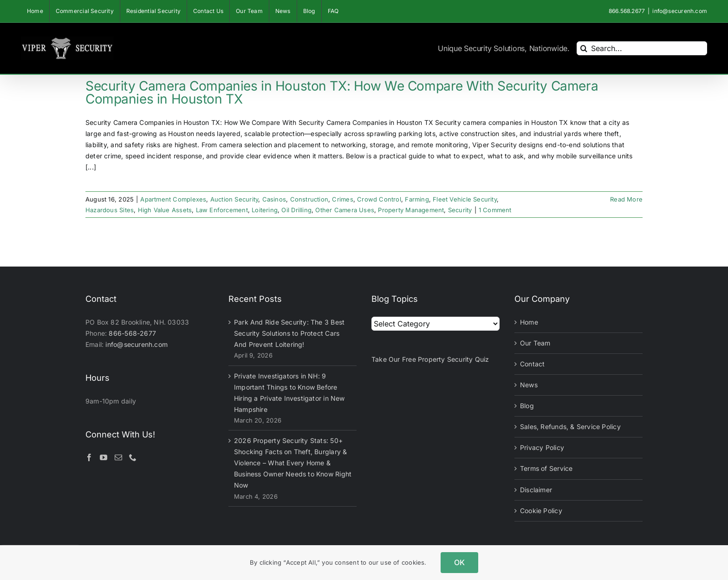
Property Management (411, 210)
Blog (527, 406)
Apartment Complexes (173, 199)
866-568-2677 (132, 333)
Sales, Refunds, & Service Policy (570, 427)
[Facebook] (89, 457)
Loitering (265, 210)
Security (460, 210)
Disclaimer (536, 490)
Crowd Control (379, 199)
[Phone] (133, 457)
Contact (532, 364)
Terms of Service (546, 468)
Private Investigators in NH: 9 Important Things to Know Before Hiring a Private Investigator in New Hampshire (289, 393)
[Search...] (642, 48)
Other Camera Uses (345, 210)
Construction (309, 199)
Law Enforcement (222, 210)
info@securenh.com (680, 11)
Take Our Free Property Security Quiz (430, 359)
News (529, 385)
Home (529, 322)
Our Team (535, 343)
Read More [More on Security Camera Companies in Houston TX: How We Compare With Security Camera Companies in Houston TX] (626, 199)
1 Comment (495, 210)
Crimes (342, 199)
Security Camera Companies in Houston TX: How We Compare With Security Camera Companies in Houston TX (342, 92)
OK (459, 562)
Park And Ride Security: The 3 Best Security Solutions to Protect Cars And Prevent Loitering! (289, 333)
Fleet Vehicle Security (465, 199)
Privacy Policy (542, 447)
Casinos (274, 199)
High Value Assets (165, 210)
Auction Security (234, 199)
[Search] (584, 48)
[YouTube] (104, 457)
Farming (417, 199)
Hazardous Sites (110, 210)
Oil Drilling (296, 210)
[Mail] (118, 457)
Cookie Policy (541, 511)
